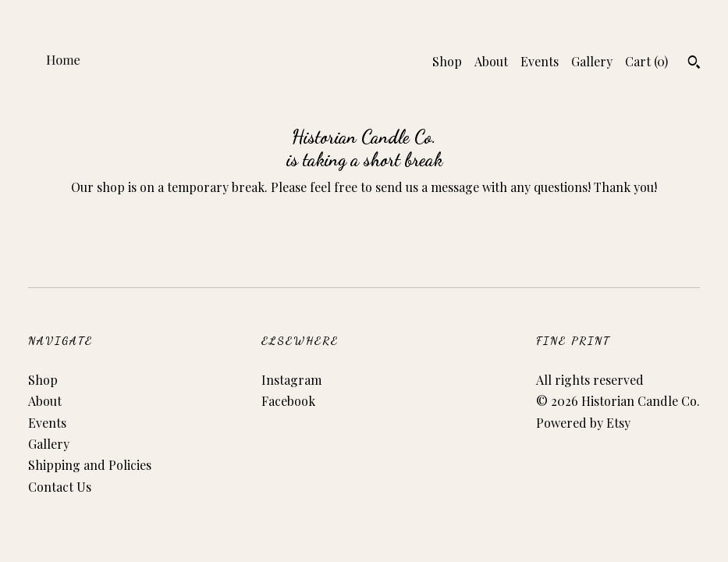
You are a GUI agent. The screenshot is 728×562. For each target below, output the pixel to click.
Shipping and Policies (90, 465)
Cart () (646, 61)
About (491, 61)
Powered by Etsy (583, 423)
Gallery (592, 61)
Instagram (291, 380)
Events (540, 61)
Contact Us (60, 487)
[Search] (694, 64)
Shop (447, 61)
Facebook (288, 401)
